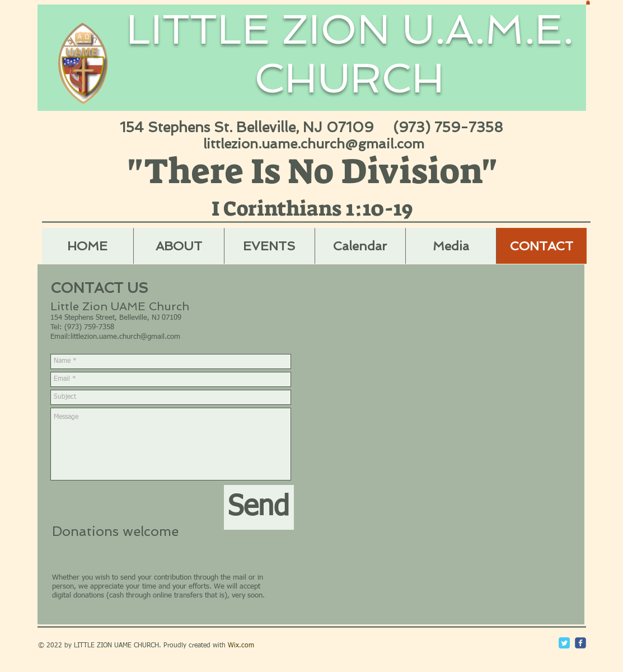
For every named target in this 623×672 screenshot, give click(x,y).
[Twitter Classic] (564, 643)
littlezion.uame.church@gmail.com (314, 144)
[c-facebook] (580, 643)
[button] (588, 2)
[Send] (259, 507)
